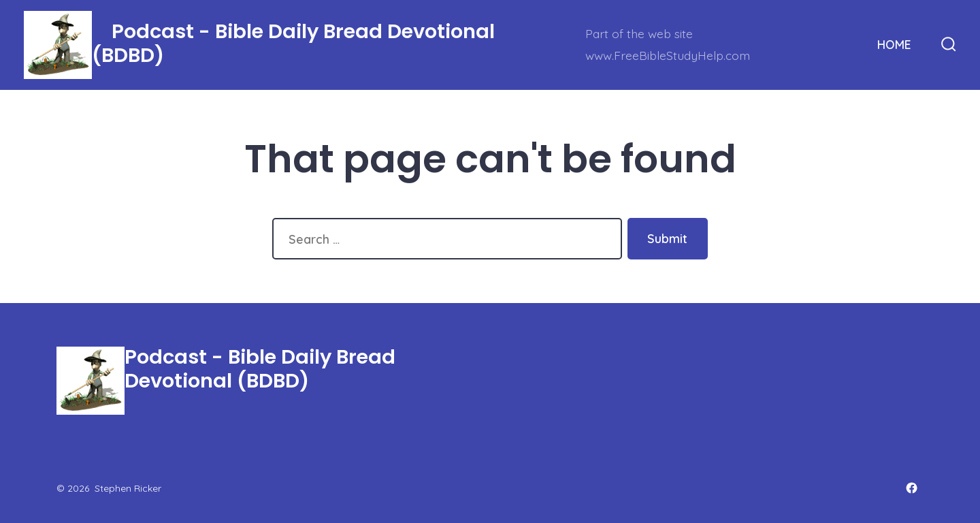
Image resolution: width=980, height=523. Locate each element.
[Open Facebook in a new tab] (912, 488)
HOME (894, 44)
